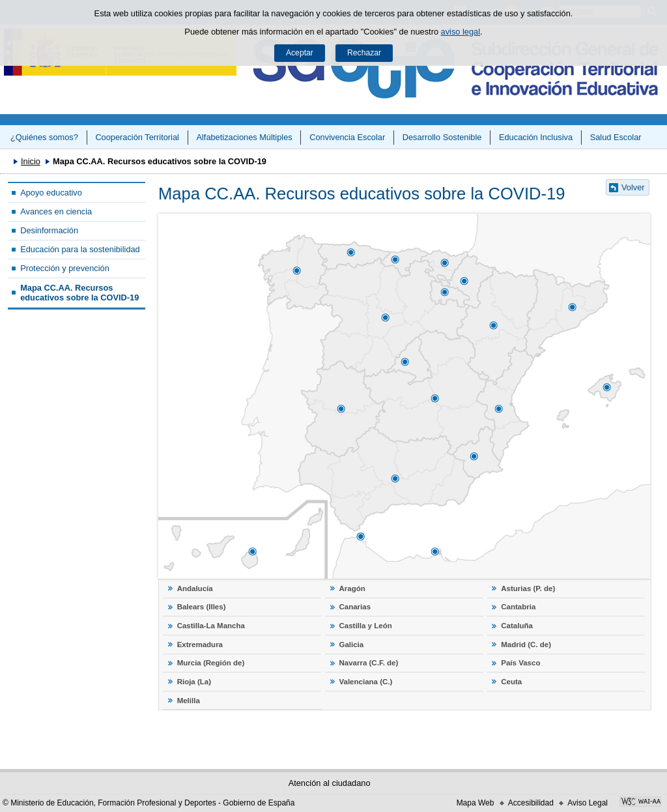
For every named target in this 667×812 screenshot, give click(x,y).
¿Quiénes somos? (44, 137)
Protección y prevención (65, 268)
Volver (633, 187)
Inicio (31, 161)
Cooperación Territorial (137, 137)
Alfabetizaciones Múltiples (244, 137)
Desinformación (49, 230)
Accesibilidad (531, 803)
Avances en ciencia (56, 211)
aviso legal (461, 32)
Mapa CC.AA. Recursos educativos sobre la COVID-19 (79, 293)
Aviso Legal (588, 803)
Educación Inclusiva (536, 137)
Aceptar (300, 53)
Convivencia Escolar (347, 137)
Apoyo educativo (51, 193)
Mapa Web (475, 803)
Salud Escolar (616, 137)
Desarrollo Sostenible (442, 137)
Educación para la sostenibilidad (80, 249)
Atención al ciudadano (330, 783)
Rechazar (364, 53)
